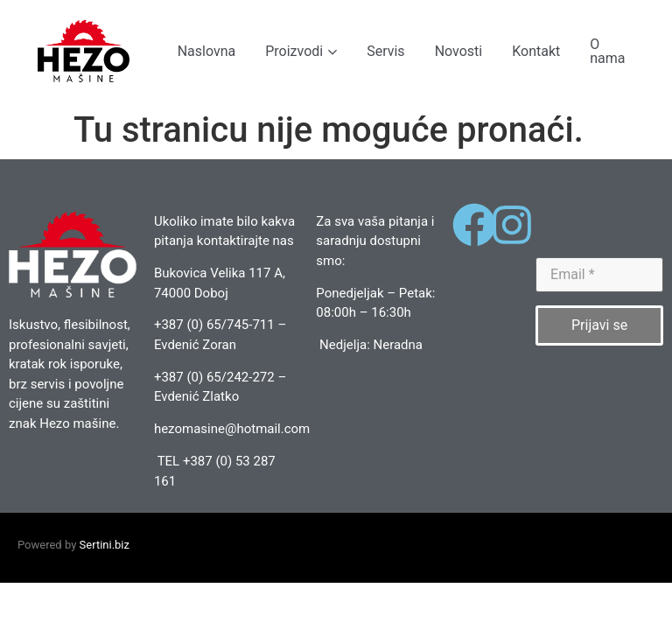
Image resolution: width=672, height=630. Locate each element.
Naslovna (207, 51)
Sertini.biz (105, 545)
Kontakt (536, 51)
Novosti (459, 51)
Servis (385, 51)
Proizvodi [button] (301, 51)
